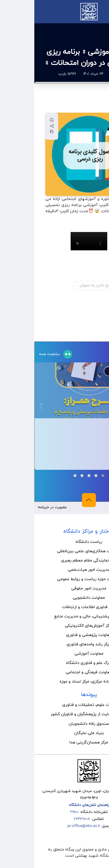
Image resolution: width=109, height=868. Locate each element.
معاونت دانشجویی (54, 598)
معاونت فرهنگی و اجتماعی (54, 672)
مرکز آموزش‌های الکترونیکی (54, 626)
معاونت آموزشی (55, 654)
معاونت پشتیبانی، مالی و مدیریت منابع (55, 616)
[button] (69, 476)
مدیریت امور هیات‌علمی (55, 570)
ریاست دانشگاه (55, 542)
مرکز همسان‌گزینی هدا (54, 742)
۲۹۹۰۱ (40, 812)
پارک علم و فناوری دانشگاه (54, 663)
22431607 (48, 819)
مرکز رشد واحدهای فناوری (54, 644)
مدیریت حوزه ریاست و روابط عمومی (55, 579)
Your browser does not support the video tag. (55, 241)
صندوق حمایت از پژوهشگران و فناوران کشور (54, 714)
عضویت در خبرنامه (18, 507)
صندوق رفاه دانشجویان (54, 724)
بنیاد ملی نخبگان (55, 733)
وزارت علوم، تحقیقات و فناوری (54, 705)
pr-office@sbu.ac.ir (49, 826)
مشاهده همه (16, 354)
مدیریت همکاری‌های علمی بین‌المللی (54, 551)
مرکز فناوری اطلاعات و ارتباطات (55, 607)
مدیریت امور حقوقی (54, 588)
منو (100, 11)
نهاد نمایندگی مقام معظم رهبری (55, 560)
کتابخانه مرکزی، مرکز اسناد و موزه (54, 682)
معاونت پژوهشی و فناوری (54, 635)
